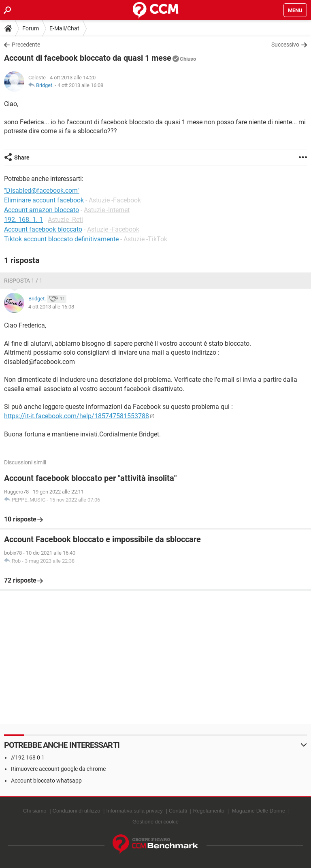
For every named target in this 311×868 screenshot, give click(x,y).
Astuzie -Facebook (115, 200)
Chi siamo (35, 811)
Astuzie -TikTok (145, 239)
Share (22, 157)
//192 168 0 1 (28, 757)
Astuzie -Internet (107, 210)
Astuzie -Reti (65, 220)
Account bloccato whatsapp (46, 781)
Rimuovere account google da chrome (58, 769)
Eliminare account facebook (44, 200)
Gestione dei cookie (155, 822)
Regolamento (209, 811)
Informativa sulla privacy (134, 811)
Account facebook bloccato (43, 229)
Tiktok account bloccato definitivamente (61, 239)
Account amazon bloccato (42, 210)
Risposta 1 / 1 (23, 281)
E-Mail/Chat (64, 28)
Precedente (26, 45)
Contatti (178, 811)
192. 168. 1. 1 (23, 220)
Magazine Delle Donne (259, 811)
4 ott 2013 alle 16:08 (80, 85)
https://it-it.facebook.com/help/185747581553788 (77, 416)
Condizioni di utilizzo (77, 811)
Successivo (285, 45)
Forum (31, 28)
